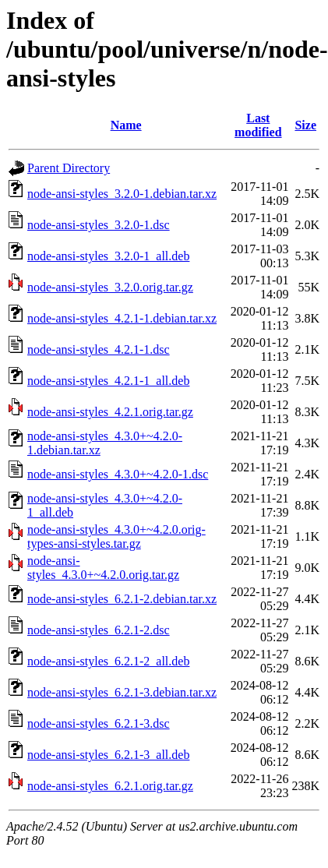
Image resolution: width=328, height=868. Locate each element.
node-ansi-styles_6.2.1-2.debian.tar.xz (122, 599)
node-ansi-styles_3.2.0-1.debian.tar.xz (122, 194)
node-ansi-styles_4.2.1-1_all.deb (108, 381)
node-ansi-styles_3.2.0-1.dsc (99, 225)
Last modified (258, 125)
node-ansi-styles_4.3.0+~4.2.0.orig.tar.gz (103, 568)
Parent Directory (69, 168)
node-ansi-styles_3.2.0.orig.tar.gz (110, 287)
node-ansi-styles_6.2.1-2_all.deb (108, 661)
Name (126, 125)
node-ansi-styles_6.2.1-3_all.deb (108, 755)
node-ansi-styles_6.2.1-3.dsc (99, 723)
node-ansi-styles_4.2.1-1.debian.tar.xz (122, 318)
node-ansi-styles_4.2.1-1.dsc (99, 349)
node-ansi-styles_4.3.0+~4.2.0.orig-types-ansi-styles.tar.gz (116, 536)
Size (305, 125)
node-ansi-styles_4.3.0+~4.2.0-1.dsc (118, 474)
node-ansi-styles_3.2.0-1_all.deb (108, 256)
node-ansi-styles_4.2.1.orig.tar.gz (110, 412)
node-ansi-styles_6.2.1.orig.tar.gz (110, 786)
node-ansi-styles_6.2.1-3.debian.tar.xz (122, 692)
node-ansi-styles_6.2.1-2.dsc (99, 630)
